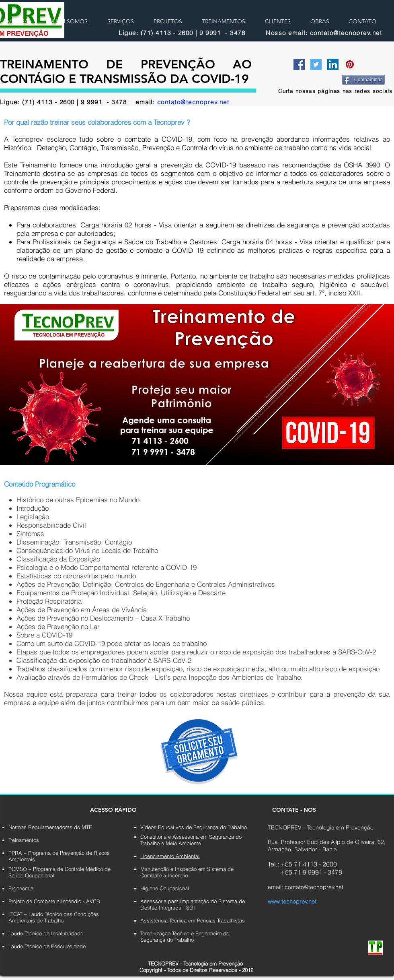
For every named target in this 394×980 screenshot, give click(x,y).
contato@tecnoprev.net (193, 102)
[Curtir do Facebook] (313, 79)
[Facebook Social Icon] (299, 64)
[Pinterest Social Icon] (350, 64)
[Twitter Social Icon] (316, 64)
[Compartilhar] (363, 80)
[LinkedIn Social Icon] (333, 64)
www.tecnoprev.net (292, 902)
